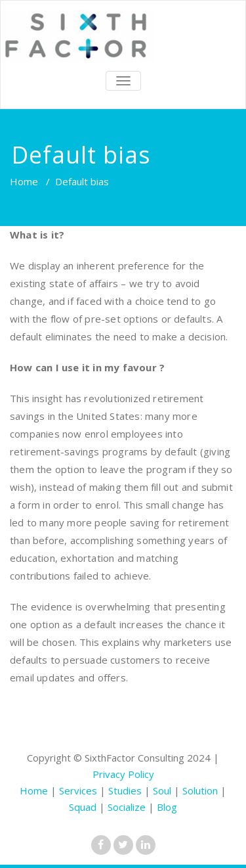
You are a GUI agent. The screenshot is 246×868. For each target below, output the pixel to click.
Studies (125, 790)
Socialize (127, 807)
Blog (167, 807)
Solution (200, 790)
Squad (83, 807)
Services (78, 790)
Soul (162, 790)
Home (24, 181)
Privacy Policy (123, 774)
